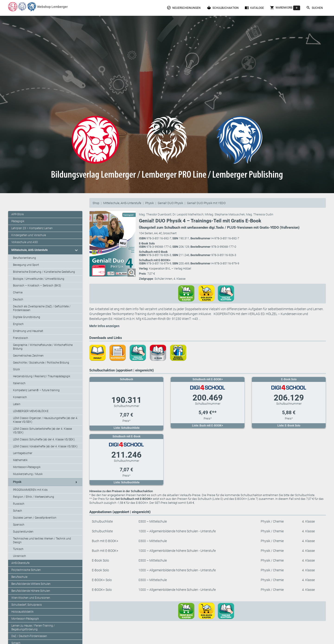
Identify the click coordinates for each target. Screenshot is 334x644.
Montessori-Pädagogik (27, 467)
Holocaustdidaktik (22, 612)
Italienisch (19, 383)
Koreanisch (20, 397)
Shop (96, 203)
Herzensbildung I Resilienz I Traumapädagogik (42, 376)
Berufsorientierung (24, 258)
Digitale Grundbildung (27, 317)
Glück (16, 369)
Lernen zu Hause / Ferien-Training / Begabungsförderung (33, 628)
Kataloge (254, 8)
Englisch (18, 324)
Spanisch (19, 525)
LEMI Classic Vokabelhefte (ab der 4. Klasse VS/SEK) (45, 446)
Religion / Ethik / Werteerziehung (34, 497)
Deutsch (18, 299)
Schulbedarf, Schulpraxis (27, 605)
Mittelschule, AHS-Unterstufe (122, 203)
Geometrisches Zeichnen (28, 356)
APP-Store (18, 214)
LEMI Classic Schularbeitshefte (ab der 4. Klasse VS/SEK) (42, 431)
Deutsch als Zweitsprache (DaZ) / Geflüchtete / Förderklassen (42, 308)
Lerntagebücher (23, 453)
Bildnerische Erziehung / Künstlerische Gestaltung (44, 272)
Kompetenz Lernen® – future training (36, 390)
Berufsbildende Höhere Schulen (31, 591)
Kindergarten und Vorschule (29, 235)
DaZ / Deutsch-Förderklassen (29, 636)
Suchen (315, 8)
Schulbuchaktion (223, 8)
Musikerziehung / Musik (28, 474)
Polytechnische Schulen (26, 570)
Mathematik (20, 460)
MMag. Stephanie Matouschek (225, 214)
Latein (17, 404)
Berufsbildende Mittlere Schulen (31, 584)
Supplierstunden (23, 532)
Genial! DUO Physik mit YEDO (206, 203)
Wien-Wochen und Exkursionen (31, 598)
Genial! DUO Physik (170, 203)
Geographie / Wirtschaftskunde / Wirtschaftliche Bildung (43, 347)
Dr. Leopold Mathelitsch (188, 214)
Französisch (21, 338)
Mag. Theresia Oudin (260, 214)
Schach (18, 511)
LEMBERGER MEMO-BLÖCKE (31, 411)
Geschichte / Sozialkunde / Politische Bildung (41, 363)
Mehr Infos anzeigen (104, 326)
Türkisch (18, 549)
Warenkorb (285, 8)
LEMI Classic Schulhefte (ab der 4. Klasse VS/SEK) (44, 439)
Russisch (19, 504)
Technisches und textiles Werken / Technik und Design (42, 540)
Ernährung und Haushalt (28, 331)
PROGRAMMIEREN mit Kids (30, 490)
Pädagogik (18, 221)
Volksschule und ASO (25, 242)
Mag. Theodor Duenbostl (155, 214)
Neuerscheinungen (184, 8)
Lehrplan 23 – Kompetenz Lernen (32, 228)
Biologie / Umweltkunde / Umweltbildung (39, 279)
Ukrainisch (19, 556)
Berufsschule (19, 577)
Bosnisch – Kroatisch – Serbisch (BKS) (37, 286)
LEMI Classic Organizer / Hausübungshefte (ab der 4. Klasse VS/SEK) (45, 420)
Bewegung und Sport (26, 265)
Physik (149, 203)
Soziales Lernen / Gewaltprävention (35, 518)
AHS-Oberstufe (20, 563)
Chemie (18, 293)
